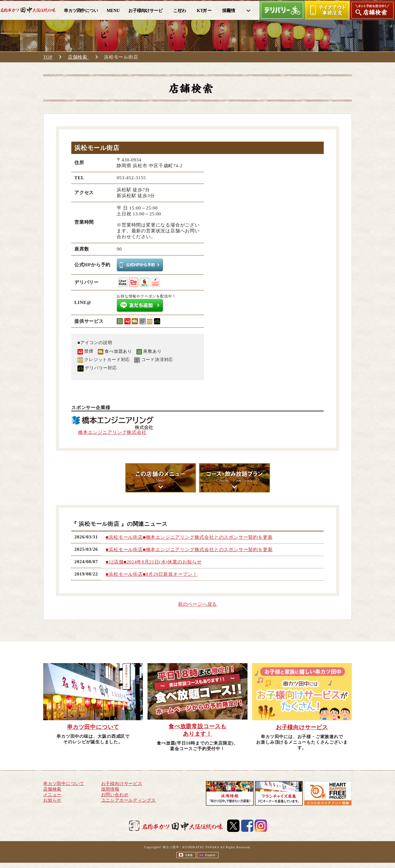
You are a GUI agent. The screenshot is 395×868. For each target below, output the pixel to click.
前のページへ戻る (197, 604)
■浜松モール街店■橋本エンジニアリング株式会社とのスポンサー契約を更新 (189, 537)
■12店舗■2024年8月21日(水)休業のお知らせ (154, 562)
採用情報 (110, 789)
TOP (48, 57)
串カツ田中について (64, 784)
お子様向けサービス (122, 784)
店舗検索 (78, 57)
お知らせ (52, 800)
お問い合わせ (115, 795)
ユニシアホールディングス (129, 800)
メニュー (52, 795)
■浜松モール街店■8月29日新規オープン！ (151, 574)
